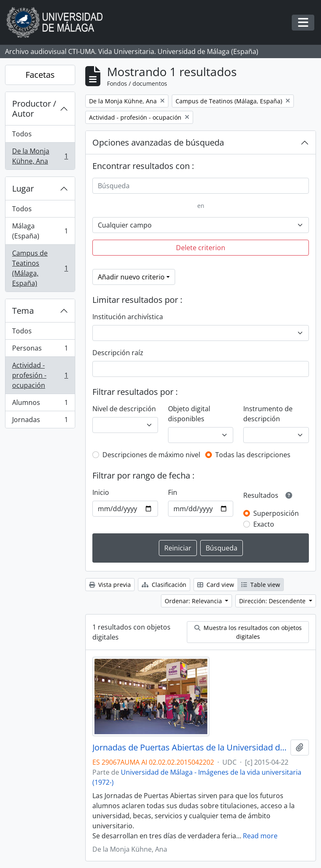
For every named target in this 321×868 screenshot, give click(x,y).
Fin (173, 492)
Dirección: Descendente (273, 601)
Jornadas (40, 421)
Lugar (23, 188)
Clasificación (164, 585)
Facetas (40, 75)
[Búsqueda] (201, 186)
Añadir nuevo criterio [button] (131, 277)
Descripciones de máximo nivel (151, 455)
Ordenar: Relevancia (194, 601)
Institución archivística (128, 317)
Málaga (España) (40, 231)
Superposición (276, 513)
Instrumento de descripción (268, 414)
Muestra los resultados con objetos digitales (248, 632)
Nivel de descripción (124, 409)
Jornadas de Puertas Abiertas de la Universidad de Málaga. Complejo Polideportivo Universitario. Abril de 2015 (190, 748)
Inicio (101, 492)
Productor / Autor (34, 109)
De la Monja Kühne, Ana (40, 156)
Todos (22, 134)
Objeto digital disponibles (189, 414)
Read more (260, 836)
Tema (23, 311)
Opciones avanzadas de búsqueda (158, 142)
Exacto (264, 524)
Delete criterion (201, 248)
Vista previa (110, 585)
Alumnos (40, 404)
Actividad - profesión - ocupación (40, 375)
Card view (216, 585)
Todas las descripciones (253, 455)
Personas (40, 350)
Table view (261, 585)
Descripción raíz (118, 353)
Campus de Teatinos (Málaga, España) (40, 268)
